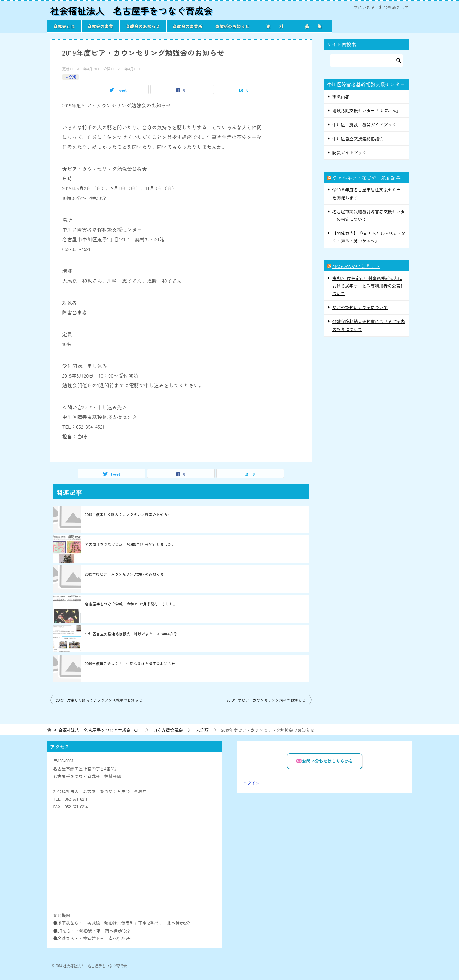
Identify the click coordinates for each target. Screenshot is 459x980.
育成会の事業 (100, 26)
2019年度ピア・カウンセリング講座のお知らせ (125, 574)
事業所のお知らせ (232, 26)
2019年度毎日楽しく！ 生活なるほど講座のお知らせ (130, 663)
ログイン (252, 783)
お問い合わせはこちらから (325, 761)
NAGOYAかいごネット (356, 266)
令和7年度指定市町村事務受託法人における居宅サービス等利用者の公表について (369, 285)
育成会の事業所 (188, 26)
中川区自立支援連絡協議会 (358, 138)
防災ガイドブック (349, 152)
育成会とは (64, 26)
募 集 (313, 26)
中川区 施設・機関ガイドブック (364, 124)
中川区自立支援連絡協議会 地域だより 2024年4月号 (131, 634)
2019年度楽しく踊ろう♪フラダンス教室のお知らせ (128, 514)
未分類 (71, 77)
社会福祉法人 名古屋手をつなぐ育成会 (132, 10)
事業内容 (341, 96)
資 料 (275, 26)
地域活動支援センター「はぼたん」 (367, 110)
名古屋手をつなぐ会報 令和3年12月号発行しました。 (131, 604)
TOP (97, 730)
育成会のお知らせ (143, 26)
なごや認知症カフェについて (360, 307)
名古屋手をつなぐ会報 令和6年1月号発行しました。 (130, 544)
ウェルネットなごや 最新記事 (367, 177)
